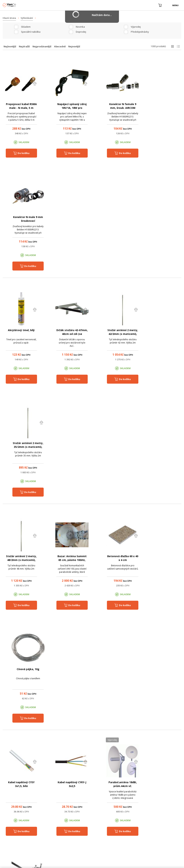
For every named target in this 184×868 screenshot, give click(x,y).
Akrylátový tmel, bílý (20, 217)
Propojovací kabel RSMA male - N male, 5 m (20, 108)
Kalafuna (164, 670)
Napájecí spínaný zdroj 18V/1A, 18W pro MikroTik (68, 108)
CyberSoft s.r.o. (55, 864)
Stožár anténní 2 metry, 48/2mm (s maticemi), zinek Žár (20, 334)
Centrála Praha (62, 811)
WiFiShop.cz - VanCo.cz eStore (16, 5)
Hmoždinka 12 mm (116, 557)
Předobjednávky (140, 32)
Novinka (80, 27)
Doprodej (81, 32)
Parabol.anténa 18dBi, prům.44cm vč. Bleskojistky (116, 447)
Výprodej (136, 27)
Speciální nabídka (31, 32)
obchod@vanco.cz (157, 793)
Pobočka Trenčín (150, 811)
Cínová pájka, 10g (164, 330)
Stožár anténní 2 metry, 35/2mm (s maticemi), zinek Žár (164, 221)
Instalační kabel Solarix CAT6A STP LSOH (68, 560)
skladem (26, 27)
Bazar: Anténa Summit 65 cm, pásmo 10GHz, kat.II (68, 334)
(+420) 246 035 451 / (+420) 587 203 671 (109, 793)
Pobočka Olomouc (107, 811)
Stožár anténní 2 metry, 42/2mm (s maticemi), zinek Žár (116, 221)
